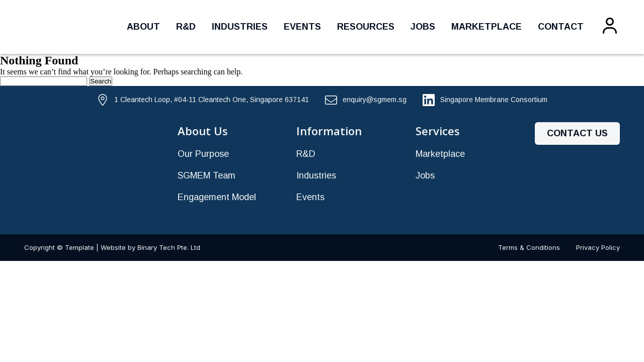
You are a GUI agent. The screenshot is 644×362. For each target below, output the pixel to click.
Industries (240, 27)
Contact (561, 27)
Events (302, 27)
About (143, 27)
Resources (366, 27)
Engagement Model (217, 197)
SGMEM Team (207, 175)
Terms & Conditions (529, 247)
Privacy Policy (598, 247)
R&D (186, 27)
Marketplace (487, 27)
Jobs (423, 27)
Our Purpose (203, 154)
